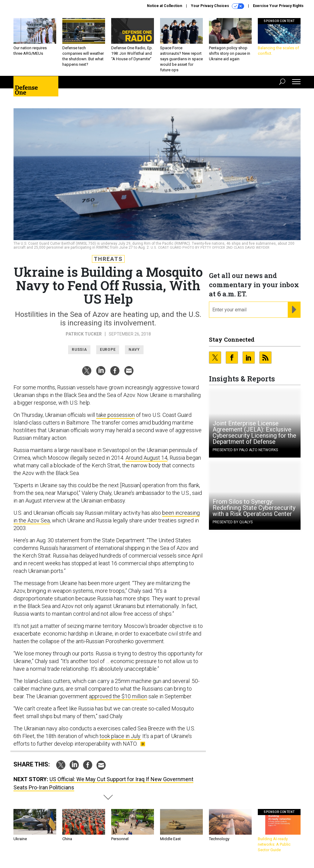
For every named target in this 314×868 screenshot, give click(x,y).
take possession (115, 415)
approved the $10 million (118, 696)
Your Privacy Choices (217, 6)
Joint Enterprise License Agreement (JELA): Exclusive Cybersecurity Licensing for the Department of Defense (254, 432)
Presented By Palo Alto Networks (245, 450)
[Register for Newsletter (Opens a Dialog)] (294, 310)
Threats (108, 259)
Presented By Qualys (233, 522)
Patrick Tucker (84, 334)
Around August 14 (146, 458)
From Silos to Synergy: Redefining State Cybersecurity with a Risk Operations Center (254, 508)
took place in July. (120, 736)
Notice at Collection (164, 6)
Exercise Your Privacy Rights (278, 6)
